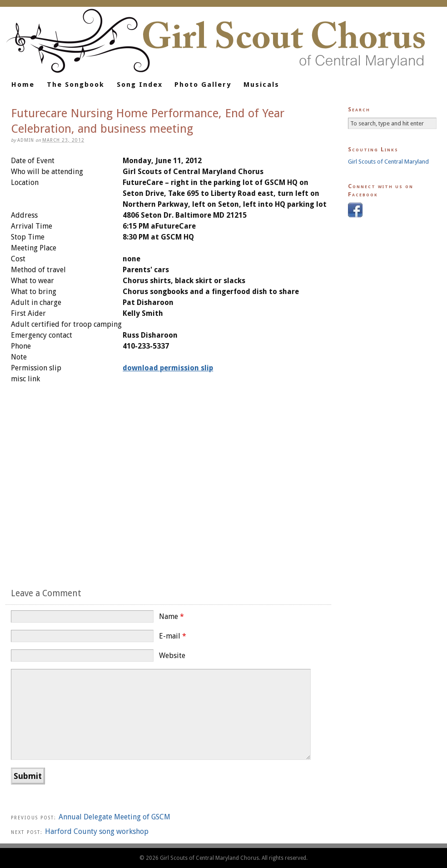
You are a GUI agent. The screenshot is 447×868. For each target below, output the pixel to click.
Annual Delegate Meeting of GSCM (114, 817)
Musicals (261, 85)
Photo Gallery (203, 85)
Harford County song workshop (97, 831)
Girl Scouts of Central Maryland (388, 162)
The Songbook (76, 85)
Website (172, 656)
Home (23, 85)
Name (171, 616)
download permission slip (168, 368)
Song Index (140, 85)
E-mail (173, 636)
